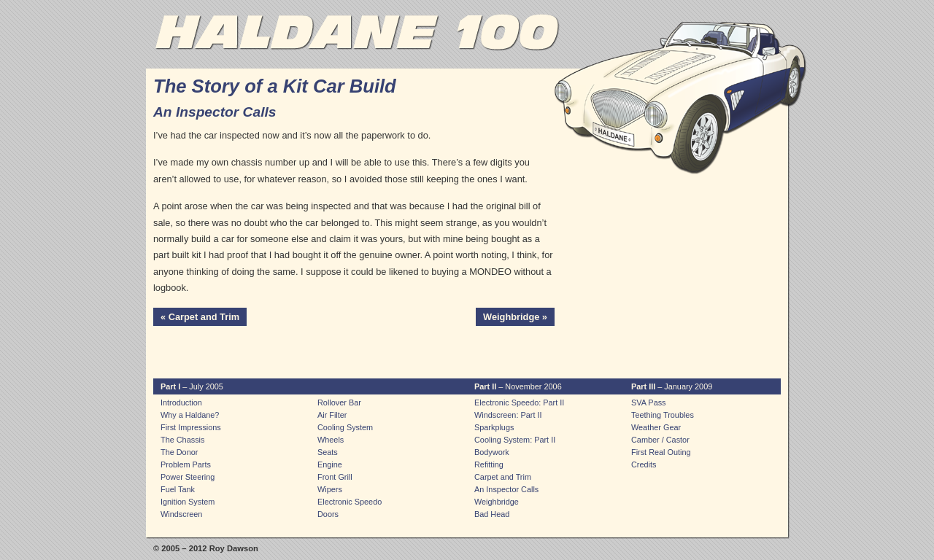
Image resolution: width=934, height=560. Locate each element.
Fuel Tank (178, 489)
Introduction (181, 402)
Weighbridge (497, 502)
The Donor (179, 452)
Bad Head (492, 514)
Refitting (489, 464)
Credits (644, 464)
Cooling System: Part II (515, 440)
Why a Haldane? (190, 415)
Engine (330, 464)
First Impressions (191, 427)
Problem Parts (186, 464)
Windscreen (181, 514)
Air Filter (332, 415)
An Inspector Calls (506, 489)
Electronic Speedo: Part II (519, 402)
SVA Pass (649, 402)
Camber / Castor (660, 440)
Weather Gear (656, 427)
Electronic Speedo (350, 502)
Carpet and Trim (503, 477)
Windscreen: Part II (508, 415)
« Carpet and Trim (200, 317)
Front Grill (335, 477)
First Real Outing (661, 452)
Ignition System (188, 502)
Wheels (331, 440)
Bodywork (492, 452)
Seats (328, 452)
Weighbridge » (515, 317)
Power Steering (188, 477)
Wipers (330, 489)
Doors (328, 514)
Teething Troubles (663, 415)
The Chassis (182, 440)
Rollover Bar (339, 402)
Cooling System (345, 427)
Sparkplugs (494, 427)
